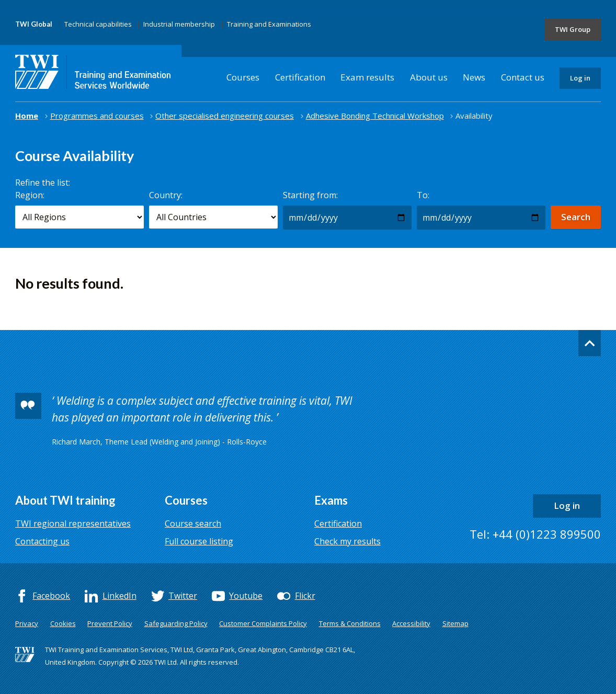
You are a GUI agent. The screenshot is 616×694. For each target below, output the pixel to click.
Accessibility (411, 623)
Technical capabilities (98, 24)
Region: (30, 195)
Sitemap (455, 623)
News (474, 77)
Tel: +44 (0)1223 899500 (535, 534)
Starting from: (310, 195)
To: (423, 195)
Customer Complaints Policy (263, 623)
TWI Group (573, 29)
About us (429, 77)
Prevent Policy (110, 623)
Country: (166, 195)
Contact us (523, 77)
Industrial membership (179, 24)
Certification (300, 77)
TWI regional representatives (73, 524)
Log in (580, 78)
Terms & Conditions (350, 623)
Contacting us (42, 541)
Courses (243, 77)
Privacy (27, 623)
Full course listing (199, 541)
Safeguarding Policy (176, 623)
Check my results (347, 541)
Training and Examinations (269, 24)
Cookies (63, 623)
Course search (193, 524)
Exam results (367, 77)
